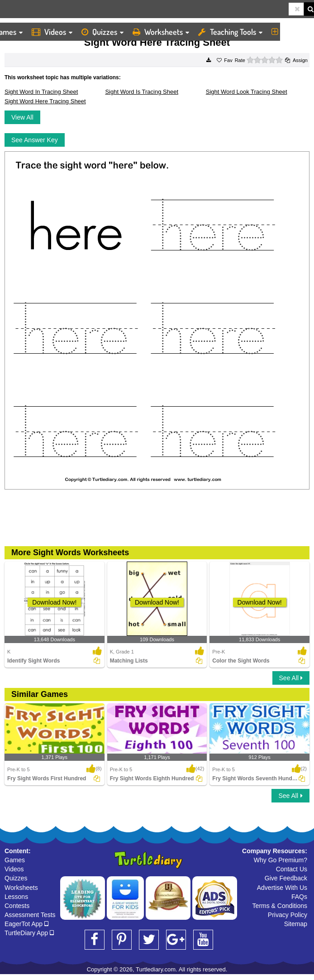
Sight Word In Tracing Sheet (41, 92)
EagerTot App (26, 924)
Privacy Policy (288, 915)
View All (22, 117)
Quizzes (102, 32)
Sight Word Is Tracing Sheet (142, 92)
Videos (52, 32)
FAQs (299, 897)
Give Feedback (286, 878)
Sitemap (296, 924)
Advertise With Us (282, 888)
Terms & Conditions (280, 906)
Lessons (16, 897)
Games (15, 860)
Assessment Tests (30, 915)
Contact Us (292, 869)
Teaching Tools (230, 32)
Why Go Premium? (281, 860)
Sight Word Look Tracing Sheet (247, 92)
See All (291, 678)
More (288, 32)
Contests (17, 906)
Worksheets (161, 32)
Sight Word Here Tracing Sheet (45, 101)
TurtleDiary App (29, 933)
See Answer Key (35, 140)
